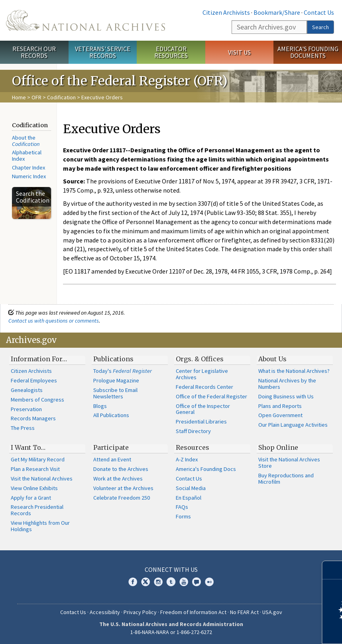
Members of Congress (37, 400)
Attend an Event (112, 459)
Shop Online (278, 447)
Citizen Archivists (226, 12)
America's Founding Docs (206, 469)
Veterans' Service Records (103, 52)
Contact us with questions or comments (54, 321)
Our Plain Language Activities (293, 425)
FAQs (182, 507)
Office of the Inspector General (203, 409)
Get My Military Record (38, 459)
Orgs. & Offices (200, 359)
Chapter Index (28, 167)
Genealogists (27, 390)
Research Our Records (34, 52)
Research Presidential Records (37, 510)
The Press (23, 428)
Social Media (191, 488)
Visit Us (239, 52)
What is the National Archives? (294, 371)
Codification (61, 97)
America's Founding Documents (308, 52)
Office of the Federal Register (211, 396)
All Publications (111, 415)
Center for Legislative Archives (202, 374)
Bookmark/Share (277, 12)
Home (19, 97)
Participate (111, 447)
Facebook (133, 582)
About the (26, 141)
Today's (123, 371)
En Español (189, 498)
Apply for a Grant (31, 498)
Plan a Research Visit (35, 469)
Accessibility (105, 612)
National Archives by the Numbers (287, 384)
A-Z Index (187, 459)
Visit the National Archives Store (289, 463)
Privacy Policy (140, 612)
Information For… (39, 359)
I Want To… (28, 447)
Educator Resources (171, 52)
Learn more (271, 630)
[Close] (333, 570)
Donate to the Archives (121, 469)
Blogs (100, 406)
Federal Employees (34, 380)
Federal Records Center (204, 387)
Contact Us (319, 12)
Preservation (26, 409)
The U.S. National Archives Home (85, 20)
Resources (193, 447)
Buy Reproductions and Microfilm (286, 479)
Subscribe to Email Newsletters (115, 393)
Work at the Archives (118, 479)
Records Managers (33, 418)
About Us (272, 359)
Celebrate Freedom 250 (122, 498)
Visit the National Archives (42, 479)
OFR (36, 97)
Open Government (280, 415)
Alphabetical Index (27, 156)
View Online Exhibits (34, 488)
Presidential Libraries (201, 421)
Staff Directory (193, 431)
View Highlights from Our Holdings (40, 526)
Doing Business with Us (286, 396)
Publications (113, 359)
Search (320, 27)
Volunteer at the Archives (123, 488)
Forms (183, 516)
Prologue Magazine (116, 380)
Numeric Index (29, 176)
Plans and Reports (280, 406)
